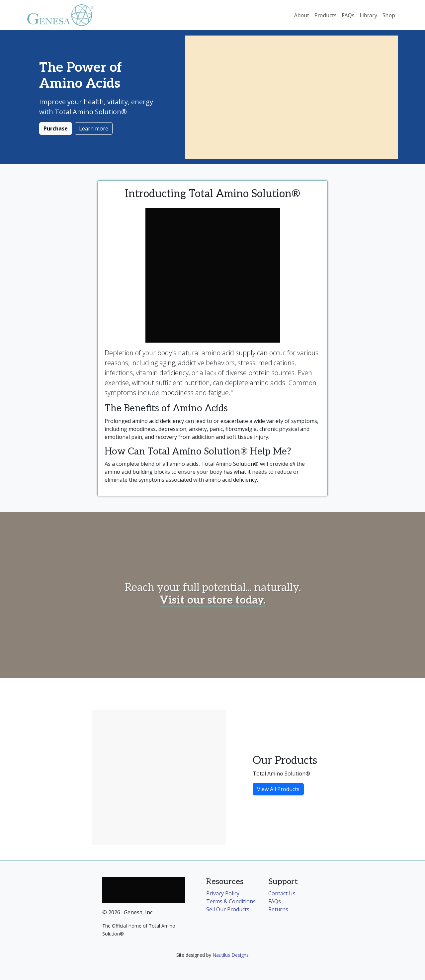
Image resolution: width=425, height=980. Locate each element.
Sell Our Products (228, 909)
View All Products (278, 789)
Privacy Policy (223, 893)
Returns (278, 909)
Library (368, 15)
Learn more (94, 128)
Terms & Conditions (231, 901)
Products (326, 15)
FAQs (348, 15)
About (301, 15)
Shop (389, 15)
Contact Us (282, 893)
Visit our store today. (213, 600)
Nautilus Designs (231, 955)
